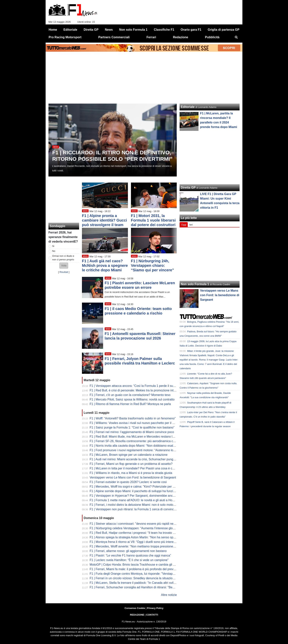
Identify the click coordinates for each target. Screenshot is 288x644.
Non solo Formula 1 (195, 284)
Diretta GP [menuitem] (91, 30)
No (54, 251)
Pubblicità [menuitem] (212, 37)
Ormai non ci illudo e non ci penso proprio (63, 258)
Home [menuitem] (53, 30)
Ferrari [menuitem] (151, 37)
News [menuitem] (109, 30)
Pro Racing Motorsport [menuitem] (65, 37)
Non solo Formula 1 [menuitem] (133, 30)
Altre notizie (169, 595)
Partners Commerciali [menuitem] (114, 37)
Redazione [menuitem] (181, 37)
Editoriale (188, 107)
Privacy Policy (155, 608)
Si (53, 246)
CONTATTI (152, 615)
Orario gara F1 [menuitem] (191, 30)
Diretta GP (188, 188)
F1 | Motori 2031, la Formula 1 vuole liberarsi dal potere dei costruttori (153, 220)
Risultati (64, 272)
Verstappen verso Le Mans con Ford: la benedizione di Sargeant (220, 295)
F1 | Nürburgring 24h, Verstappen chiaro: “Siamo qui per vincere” (153, 265)
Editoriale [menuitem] (70, 30)
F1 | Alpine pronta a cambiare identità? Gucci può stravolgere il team (104, 220)
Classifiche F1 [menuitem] (164, 30)
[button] (64, 266)
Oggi (184, 225)
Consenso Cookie (135, 608)
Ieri (191, 225)
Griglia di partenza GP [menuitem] (224, 30)
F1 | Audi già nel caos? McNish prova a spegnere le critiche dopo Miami (105, 265)
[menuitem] (236, 37)
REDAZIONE (137, 615)
